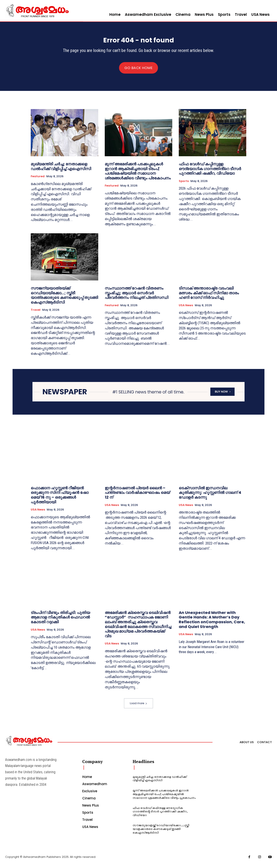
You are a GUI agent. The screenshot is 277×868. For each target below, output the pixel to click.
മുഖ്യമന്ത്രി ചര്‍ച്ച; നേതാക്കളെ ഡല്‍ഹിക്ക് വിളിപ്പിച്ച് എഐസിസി (61, 170)
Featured (38, 180)
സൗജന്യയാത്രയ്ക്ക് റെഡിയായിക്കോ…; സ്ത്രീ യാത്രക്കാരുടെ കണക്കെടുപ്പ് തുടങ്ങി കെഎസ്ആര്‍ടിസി (64, 299)
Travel (36, 313)
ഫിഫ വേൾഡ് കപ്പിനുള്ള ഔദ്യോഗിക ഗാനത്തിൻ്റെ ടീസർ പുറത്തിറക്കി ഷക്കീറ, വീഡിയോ (210, 172)
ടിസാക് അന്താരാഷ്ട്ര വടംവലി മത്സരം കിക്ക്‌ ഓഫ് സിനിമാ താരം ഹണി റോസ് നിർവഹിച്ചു (209, 296)
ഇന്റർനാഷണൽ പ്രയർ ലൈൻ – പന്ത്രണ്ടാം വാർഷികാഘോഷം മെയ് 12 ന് (137, 496)
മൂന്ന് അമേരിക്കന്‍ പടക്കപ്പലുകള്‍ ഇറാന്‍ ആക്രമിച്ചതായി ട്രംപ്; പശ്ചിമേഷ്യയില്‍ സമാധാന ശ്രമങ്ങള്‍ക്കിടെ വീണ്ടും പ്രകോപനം (138, 174)
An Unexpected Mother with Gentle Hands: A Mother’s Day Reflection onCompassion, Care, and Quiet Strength (212, 623)
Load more (138, 707)
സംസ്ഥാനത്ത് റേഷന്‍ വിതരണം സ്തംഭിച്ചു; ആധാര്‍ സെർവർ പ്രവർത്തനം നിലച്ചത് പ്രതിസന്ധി (137, 296)
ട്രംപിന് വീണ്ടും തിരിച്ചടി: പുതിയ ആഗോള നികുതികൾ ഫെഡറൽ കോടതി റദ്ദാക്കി (60, 620)
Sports (184, 184)
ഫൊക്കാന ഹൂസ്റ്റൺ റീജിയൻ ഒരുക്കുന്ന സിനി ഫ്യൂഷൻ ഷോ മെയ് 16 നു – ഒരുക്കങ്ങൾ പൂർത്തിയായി (60, 498)
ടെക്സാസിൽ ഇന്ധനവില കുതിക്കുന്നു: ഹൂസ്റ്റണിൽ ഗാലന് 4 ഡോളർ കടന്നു (210, 496)
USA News (186, 309)
